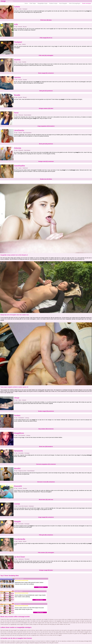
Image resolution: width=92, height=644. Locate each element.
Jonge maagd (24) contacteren (46, 517)
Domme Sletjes (39, 600)
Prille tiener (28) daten (46, 20)
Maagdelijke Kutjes (43, 3)
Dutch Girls (41, 587)
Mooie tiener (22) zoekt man (46, 500)
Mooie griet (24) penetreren (46, 144)
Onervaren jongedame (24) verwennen (46, 464)
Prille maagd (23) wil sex (46, 38)
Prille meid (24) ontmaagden (46, 55)
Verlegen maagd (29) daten (46, 570)
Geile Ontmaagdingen (75, 3)
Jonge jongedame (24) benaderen (46, 126)
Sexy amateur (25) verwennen (46, 429)
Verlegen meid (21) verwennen (46, 161)
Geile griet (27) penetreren (46, 91)
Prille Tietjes (33, 3)
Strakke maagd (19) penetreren (46, 411)
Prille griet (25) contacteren (46, 535)
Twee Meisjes (40, 612)
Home (26, 3)
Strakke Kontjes (53, 3)
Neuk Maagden (63, 3)
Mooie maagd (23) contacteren (46, 73)
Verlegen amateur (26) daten (46, 108)
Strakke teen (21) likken (46, 179)
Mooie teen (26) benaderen (46, 447)
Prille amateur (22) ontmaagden (46, 553)
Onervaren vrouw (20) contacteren (46, 482)
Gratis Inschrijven (87, 3)
